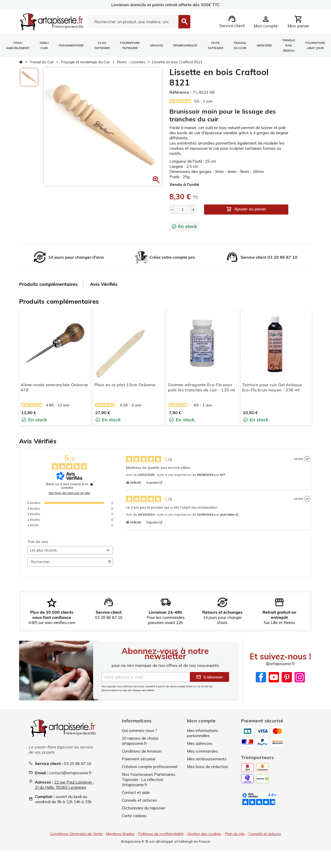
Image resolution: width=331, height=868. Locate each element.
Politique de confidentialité (161, 839)
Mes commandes (203, 756)
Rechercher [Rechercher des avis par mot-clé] (68, 562)
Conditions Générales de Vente (76, 839)
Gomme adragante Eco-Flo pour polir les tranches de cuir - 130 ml (202, 388)
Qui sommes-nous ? (140, 736)
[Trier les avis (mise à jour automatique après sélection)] (70, 550)
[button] (133, 483)
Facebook (261, 683)
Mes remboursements (208, 764)
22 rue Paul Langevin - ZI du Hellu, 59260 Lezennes (65, 790)
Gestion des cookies (204, 839)
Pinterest (287, 683)
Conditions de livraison (143, 756)
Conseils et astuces (140, 805)
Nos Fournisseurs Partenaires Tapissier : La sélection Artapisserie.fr (149, 785)
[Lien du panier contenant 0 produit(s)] (298, 22)
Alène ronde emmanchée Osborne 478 (54, 388)
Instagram (300, 683)
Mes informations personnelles (204, 738)
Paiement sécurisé (139, 764)
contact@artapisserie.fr (71, 778)
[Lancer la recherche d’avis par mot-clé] (110, 562)
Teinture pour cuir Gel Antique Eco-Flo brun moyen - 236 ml (272, 388)
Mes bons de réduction (208, 772)
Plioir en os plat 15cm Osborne (125, 385)
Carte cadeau (134, 821)
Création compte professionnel (151, 772)
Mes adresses (200, 748)
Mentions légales (120, 839)
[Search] (133, 22)
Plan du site (235, 839)
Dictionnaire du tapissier (145, 813)
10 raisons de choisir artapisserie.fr (141, 746)
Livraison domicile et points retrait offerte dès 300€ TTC (165, 5)
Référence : (180, 92)
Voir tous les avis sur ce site (69, 493)
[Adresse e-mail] (146, 682)
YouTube (274, 683)
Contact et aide (136, 798)
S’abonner (209, 682)
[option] (29, 77)
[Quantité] (183, 209)
